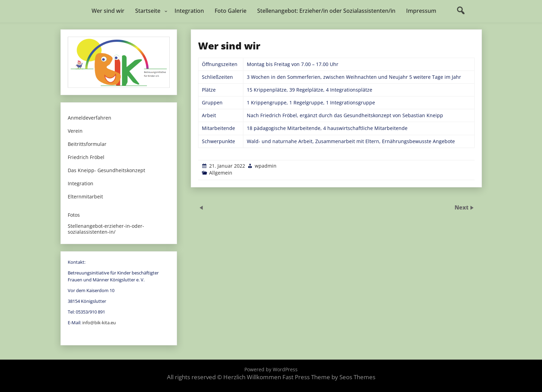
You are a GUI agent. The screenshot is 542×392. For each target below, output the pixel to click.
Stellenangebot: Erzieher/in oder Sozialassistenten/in (326, 11)
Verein (75, 131)
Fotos (74, 215)
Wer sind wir (108, 11)
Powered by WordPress (271, 369)
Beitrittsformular (87, 144)
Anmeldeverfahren (90, 118)
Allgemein (221, 173)
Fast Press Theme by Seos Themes (329, 377)
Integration (189, 11)
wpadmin (266, 166)
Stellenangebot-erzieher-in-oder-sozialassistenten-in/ (106, 229)
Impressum (421, 11)
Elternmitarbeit (85, 197)
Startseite (148, 11)
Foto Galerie (231, 11)
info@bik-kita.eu (99, 323)
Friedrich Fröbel (86, 157)
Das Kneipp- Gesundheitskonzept (106, 171)
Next (462, 207)
